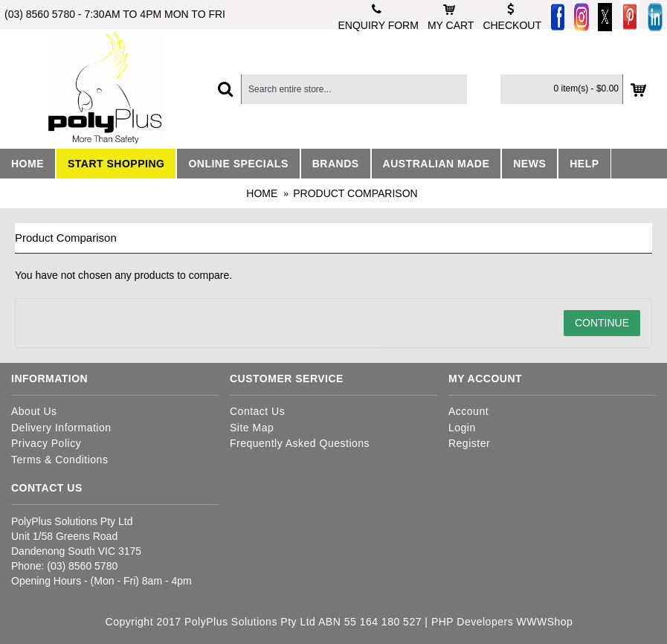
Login (462, 428)
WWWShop (545, 622)
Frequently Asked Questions (300, 443)
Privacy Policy (46, 443)
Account (468, 411)
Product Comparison (355, 193)
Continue (602, 323)
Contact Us (257, 411)
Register (469, 443)
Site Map (252, 428)
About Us (34, 411)
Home (262, 193)
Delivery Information (61, 428)
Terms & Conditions (59, 460)
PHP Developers (472, 622)
